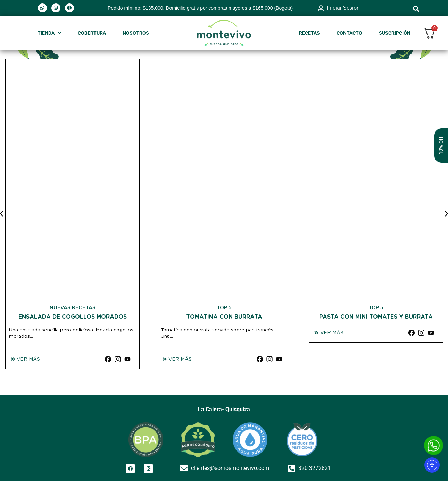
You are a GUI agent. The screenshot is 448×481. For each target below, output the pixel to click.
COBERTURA (92, 33)
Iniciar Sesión (343, 8)
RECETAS (309, 33)
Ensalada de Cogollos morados (73, 317)
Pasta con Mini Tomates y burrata (376, 317)
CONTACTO (349, 33)
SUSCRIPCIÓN (395, 33)
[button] (416, 9)
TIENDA (49, 33)
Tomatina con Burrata (224, 317)
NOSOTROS (136, 33)
